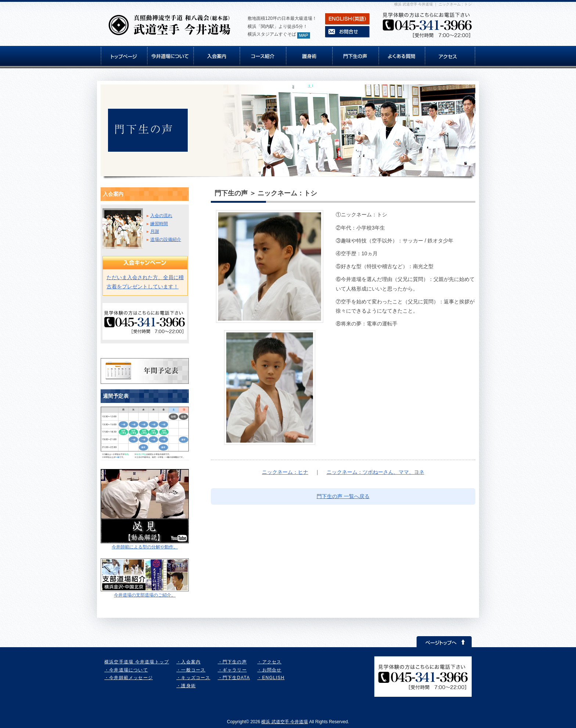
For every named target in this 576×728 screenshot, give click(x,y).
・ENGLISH (271, 678)
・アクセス (269, 662)
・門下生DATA (234, 678)
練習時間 (159, 224)
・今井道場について (126, 670)
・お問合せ (269, 670)
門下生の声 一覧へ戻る (343, 496)
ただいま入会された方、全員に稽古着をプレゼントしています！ (145, 282)
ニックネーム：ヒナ (285, 472)
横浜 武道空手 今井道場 (285, 722)
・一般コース (191, 670)
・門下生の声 (232, 662)
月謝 (155, 231)
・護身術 (186, 686)
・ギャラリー (232, 670)
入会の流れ (161, 216)
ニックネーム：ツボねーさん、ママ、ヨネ (375, 472)
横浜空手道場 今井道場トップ (137, 662)
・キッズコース (193, 678)
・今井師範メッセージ (129, 678)
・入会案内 (188, 662)
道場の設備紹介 (166, 239)
